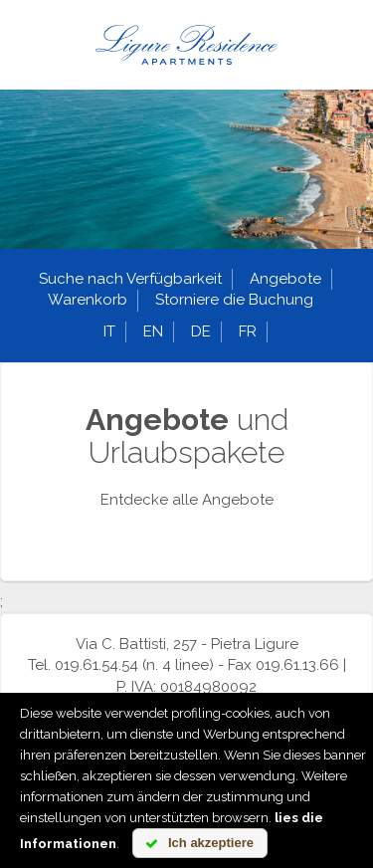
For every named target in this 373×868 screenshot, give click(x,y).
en (153, 331)
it (109, 331)
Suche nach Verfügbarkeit (130, 279)
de (201, 331)
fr (248, 331)
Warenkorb (88, 300)
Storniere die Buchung (234, 300)
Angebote (285, 279)
